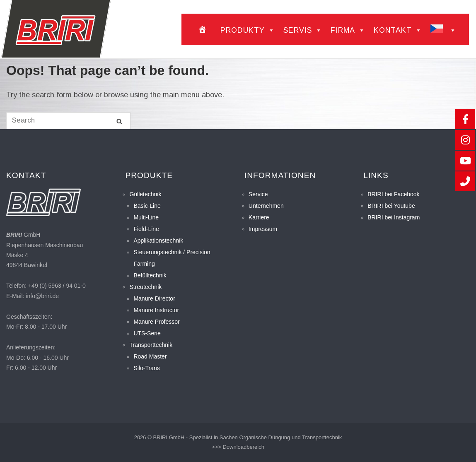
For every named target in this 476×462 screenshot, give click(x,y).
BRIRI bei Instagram (394, 217)
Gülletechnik (145, 194)
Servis (303, 30)
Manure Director (154, 298)
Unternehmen (266, 206)
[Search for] (68, 121)
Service (258, 194)
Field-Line (146, 229)
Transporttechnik (151, 345)
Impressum (263, 229)
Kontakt (398, 30)
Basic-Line (147, 206)
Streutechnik (145, 287)
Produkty (248, 30)
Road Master (150, 356)
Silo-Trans (146, 368)
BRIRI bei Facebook (393, 194)
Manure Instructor (156, 310)
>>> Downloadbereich (238, 447)
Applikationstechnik (158, 241)
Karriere (259, 217)
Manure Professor (156, 322)
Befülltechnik (150, 275)
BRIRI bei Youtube (391, 206)
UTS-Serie (147, 333)
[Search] (119, 121)
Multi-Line (146, 217)
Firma (348, 30)
